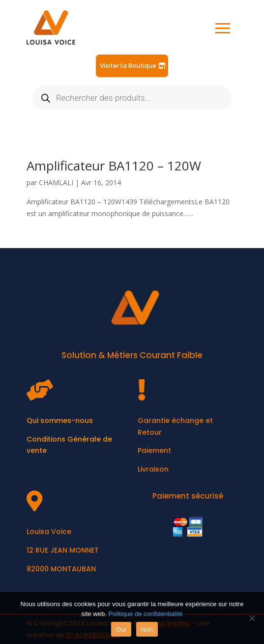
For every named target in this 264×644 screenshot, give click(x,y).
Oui (121, 630)
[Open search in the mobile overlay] (132, 98)
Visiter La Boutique (128, 66)
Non (147, 630)
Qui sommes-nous (60, 420)
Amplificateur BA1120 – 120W (114, 166)
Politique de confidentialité (145, 614)
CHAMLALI (56, 182)
